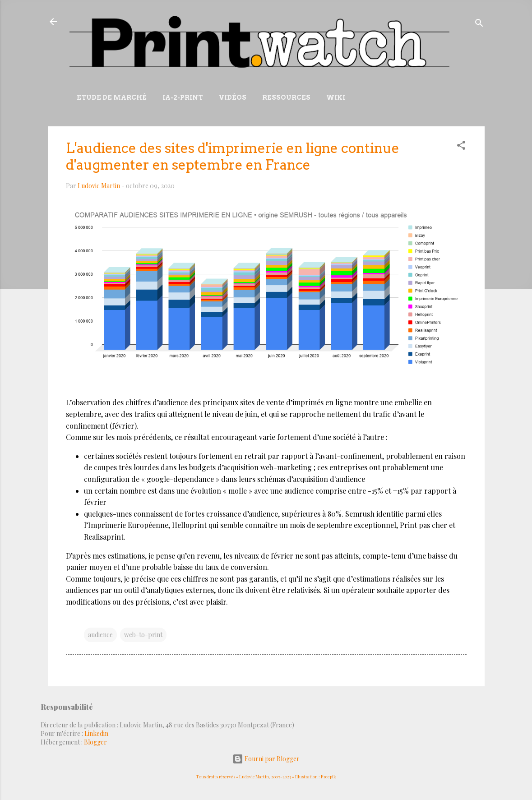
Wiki (336, 97)
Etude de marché (112, 97)
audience (100, 635)
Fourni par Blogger (266, 759)
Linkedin (96, 733)
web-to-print (143, 635)
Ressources (286, 97)
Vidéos (233, 97)
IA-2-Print (183, 97)
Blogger (95, 742)
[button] (461, 147)
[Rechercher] (479, 25)
